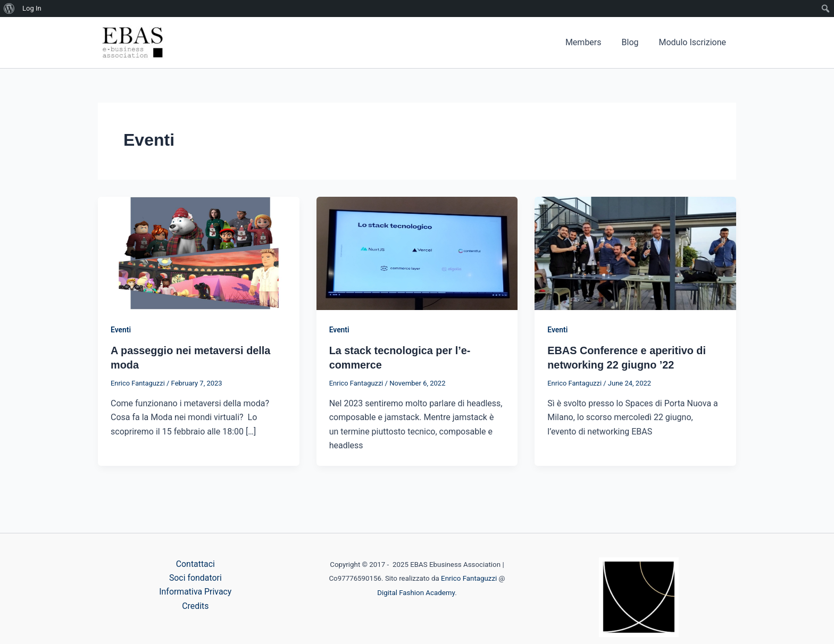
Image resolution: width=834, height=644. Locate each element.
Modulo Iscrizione (694, 42)
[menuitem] (9, 9)
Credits (195, 606)
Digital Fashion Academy (416, 593)
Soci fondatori (196, 578)
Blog (635, 42)
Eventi (121, 330)
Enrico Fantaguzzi (469, 578)
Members (591, 42)
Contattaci (195, 564)
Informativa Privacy (195, 592)
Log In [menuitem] (32, 8)
